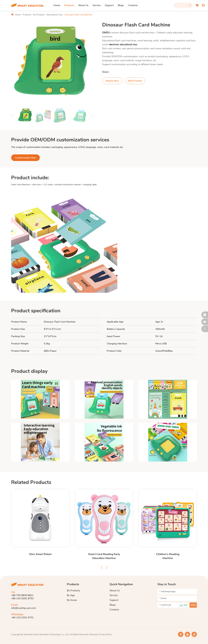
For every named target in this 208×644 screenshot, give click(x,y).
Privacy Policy (105, 634)
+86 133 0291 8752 (22, 618)
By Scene (72, 600)
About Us (83, 5)
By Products (39, 15)
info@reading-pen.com (24, 608)
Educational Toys (55, 15)
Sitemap (93, 634)
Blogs (121, 5)
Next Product (135, 81)
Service (97, 5)
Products (69, 5)
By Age (71, 595)
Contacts (133, 5)
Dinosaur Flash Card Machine (78, 15)
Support (109, 5)
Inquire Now (112, 81)
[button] (12, 115)
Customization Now (26, 158)
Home (57, 5)
